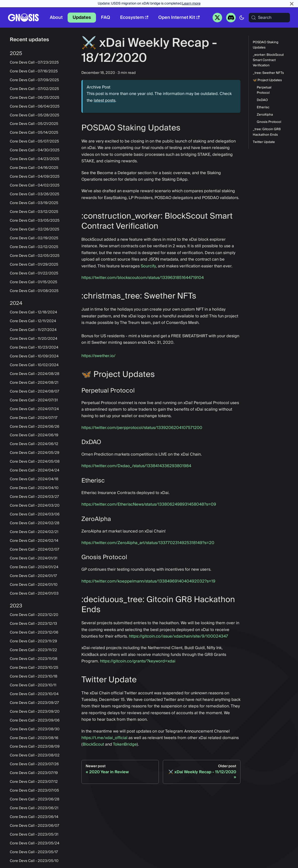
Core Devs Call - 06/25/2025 (35, 98)
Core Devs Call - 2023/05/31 (34, 835)
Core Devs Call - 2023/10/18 (34, 677)
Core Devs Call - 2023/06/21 (34, 808)
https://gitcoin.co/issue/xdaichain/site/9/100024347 (179, 636)
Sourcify (148, 266)
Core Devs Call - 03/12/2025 (34, 212)
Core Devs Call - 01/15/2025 (34, 282)
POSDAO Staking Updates (266, 45)
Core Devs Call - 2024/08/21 (34, 383)
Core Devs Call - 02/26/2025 (35, 229)
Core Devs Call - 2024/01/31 (34, 558)
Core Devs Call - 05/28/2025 (35, 115)
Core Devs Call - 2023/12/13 (33, 624)
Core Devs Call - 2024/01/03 (34, 594)
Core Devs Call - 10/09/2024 (34, 356)
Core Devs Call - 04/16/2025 (34, 168)
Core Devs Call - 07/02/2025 (34, 89)
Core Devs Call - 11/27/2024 (33, 330)
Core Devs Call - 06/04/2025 (35, 107)
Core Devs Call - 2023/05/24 (35, 843)
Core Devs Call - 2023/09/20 (35, 712)
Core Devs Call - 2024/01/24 (34, 567)
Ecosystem (134, 17)
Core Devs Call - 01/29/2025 (34, 265)
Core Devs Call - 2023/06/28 (35, 799)
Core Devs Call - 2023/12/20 (34, 615)
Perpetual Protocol (264, 90)
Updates (82, 17)
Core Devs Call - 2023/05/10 (34, 861)
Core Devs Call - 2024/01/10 (34, 585)
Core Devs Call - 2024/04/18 (34, 479)
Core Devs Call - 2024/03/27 (34, 497)
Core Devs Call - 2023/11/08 (34, 659)
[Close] (292, 4)
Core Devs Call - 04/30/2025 (35, 150)
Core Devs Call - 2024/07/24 (34, 409)
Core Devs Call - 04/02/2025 (35, 185)
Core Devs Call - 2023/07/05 (34, 791)
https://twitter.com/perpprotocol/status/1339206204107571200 (142, 428)
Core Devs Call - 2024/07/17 (34, 418)
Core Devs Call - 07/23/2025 (34, 63)
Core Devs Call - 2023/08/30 (35, 729)
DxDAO (262, 100)
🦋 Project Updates (267, 80)
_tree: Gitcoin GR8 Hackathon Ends (267, 132)
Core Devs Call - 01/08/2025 (34, 291)
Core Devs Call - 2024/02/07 (35, 550)
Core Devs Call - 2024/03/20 (35, 506)
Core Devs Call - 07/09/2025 (34, 80)
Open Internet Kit (179, 17)
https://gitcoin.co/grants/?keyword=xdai (138, 661)
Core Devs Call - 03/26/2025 (35, 194)
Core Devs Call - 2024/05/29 (35, 453)
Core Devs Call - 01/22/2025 (34, 273)
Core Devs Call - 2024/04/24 (35, 470)
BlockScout (93, 744)
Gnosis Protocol (269, 122)
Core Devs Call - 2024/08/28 (35, 374)
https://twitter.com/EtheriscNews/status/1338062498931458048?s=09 (149, 504)
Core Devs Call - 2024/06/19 (34, 435)
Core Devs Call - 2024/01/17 (33, 576)
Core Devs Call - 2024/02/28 (35, 523)
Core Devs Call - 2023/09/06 (35, 720)
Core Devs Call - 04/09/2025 (35, 177)
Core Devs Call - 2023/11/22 (33, 650)
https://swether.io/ (98, 356)
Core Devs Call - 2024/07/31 (34, 400)
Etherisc (263, 107)
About (56, 17)
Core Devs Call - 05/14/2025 (34, 133)
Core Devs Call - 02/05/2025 (35, 256)
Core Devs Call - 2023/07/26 (34, 764)
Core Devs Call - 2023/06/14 (34, 817)
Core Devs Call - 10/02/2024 (34, 365)
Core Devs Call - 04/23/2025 (35, 159)
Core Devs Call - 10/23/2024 (34, 348)
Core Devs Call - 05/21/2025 (34, 124)
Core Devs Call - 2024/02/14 (34, 541)
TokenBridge (125, 744)
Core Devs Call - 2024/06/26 (35, 427)
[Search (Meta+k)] (269, 18)
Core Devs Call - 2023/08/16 (34, 738)
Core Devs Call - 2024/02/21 (34, 532)
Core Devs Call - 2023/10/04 (34, 694)
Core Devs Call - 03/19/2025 (34, 203)
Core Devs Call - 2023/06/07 (35, 826)
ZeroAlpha (265, 115)
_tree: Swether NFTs (268, 73)
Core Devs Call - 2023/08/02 (35, 755)
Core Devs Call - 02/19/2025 (34, 238)
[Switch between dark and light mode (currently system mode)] (242, 18)
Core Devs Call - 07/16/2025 (34, 71)
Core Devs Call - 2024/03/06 (35, 514)
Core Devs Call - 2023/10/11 (33, 685)
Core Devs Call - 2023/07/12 (34, 782)
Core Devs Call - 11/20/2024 (34, 339)
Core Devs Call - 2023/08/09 (35, 747)
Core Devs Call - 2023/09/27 (34, 703)
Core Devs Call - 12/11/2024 (33, 321)
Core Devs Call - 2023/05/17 (34, 852)
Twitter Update (264, 142)
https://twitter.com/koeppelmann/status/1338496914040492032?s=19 (148, 581)
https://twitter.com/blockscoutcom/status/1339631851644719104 (143, 278)
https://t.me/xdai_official (104, 738)
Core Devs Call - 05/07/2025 (34, 141)
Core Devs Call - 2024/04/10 (34, 488)
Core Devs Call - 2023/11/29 (33, 641)
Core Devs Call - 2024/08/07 (35, 392)
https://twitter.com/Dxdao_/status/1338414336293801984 (136, 466)
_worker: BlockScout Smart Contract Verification (268, 60)
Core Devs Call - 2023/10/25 (34, 668)
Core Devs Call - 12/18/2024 (33, 312)
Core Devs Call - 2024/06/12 (34, 444)
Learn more (191, 4)
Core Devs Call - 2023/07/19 (34, 773)
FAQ (106, 17)
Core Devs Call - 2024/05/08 (35, 462)
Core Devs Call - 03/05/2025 (35, 221)
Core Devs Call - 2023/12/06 (34, 633)
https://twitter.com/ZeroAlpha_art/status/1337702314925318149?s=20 (148, 543)
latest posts (105, 101)
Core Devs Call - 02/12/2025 (34, 247)
